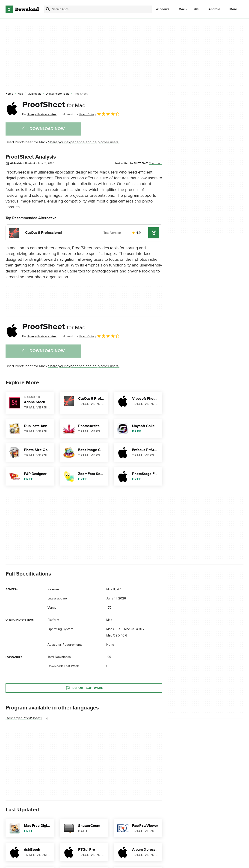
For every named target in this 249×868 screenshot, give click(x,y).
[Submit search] (48, 9)
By (39, 114)
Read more (156, 163)
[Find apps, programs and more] (98, 9)
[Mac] (20, 94)
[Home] (9, 94)
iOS (197, 9)
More (235, 9)
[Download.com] (22, 9)
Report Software (84, 688)
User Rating (99, 114)
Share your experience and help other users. (84, 142)
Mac (182, 9)
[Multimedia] (34, 94)
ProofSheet (54, 105)
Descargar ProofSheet (23, 718)
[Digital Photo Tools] (58, 94)
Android (214, 9)
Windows (162, 9)
